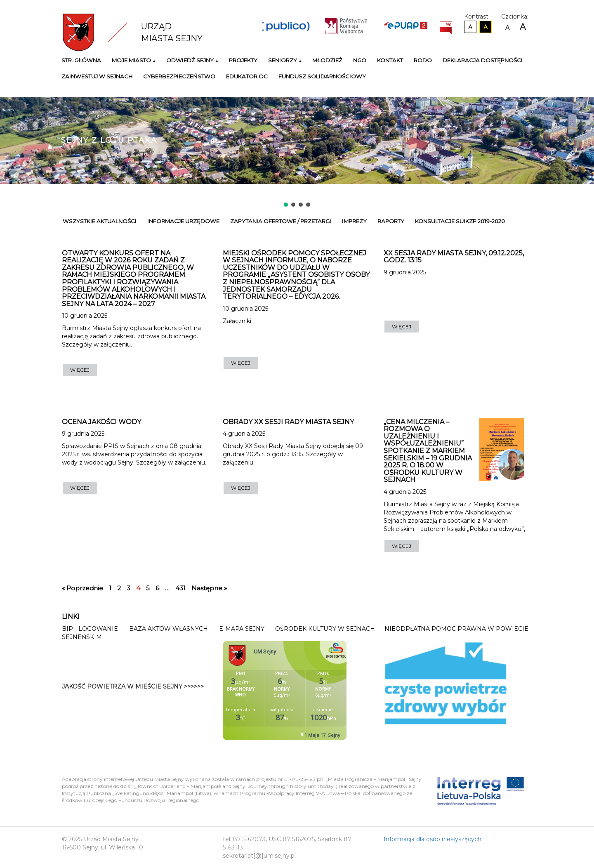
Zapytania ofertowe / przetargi (281, 221)
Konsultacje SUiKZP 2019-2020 (460, 221)
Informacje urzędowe (183, 221)
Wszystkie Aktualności (100, 221)
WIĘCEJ (80, 370)
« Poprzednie (82, 588)
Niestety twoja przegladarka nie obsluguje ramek (305, 691)
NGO (360, 60)
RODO (423, 60)
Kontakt (390, 60)
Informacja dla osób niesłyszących (433, 839)
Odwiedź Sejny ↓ (192, 60)
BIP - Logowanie (90, 629)
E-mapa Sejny (242, 629)
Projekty (243, 60)
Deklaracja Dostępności (483, 60)
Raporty (391, 221)
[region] (297, 141)
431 (180, 588)
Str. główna (81, 60)
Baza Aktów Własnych (169, 629)
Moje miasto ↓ (134, 60)
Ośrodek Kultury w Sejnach (325, 629)
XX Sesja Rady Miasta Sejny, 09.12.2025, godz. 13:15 (454, 257)
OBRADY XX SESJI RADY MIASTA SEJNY (288, 422)
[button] (286, 205)
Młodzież (327, 60)
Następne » (209, 588)
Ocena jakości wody (101, 422)
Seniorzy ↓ (285, 60)
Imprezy (354, 221)
